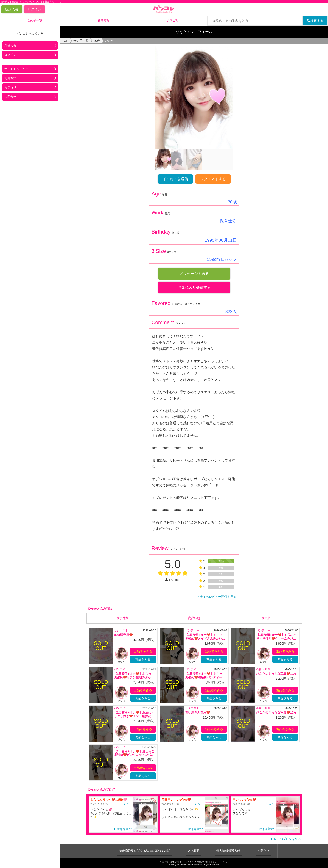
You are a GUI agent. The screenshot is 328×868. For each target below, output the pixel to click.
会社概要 (193, 851)
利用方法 (10, 78)
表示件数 (122, 618)
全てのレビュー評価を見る (218, 597)
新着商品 (104, 20)
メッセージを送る (194, 274)
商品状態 (194, 618)
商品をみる (143, 659)
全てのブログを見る (287, 839)
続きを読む (124, 829)
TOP (65, 41)
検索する (315, 21)
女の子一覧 (35, 20)
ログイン (34, 9)
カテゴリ (173, 20)
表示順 (266, 618)
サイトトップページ (18, 69)
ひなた (128, 804)
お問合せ (10, 97)
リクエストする (213, 179)
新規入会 (12, 9)
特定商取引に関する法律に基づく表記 (145, 851)
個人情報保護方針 (228, 851)
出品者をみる (143, 651)
